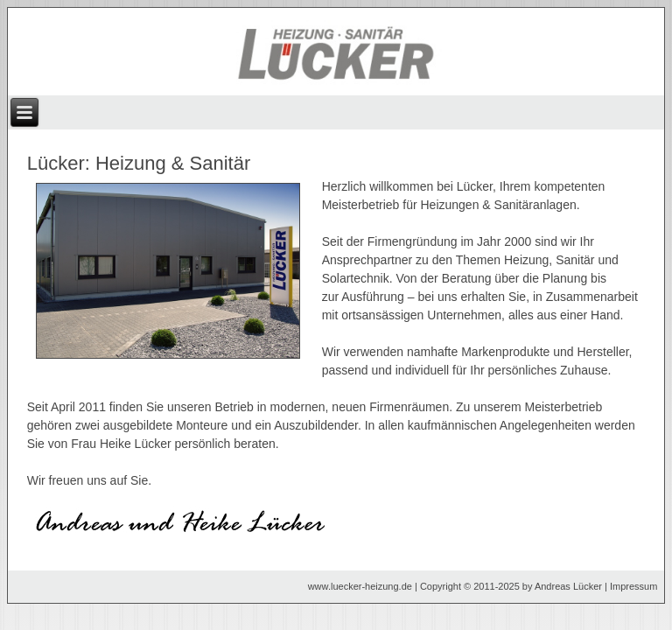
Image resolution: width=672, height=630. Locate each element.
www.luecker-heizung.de (360, 586)
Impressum (633, 586)
